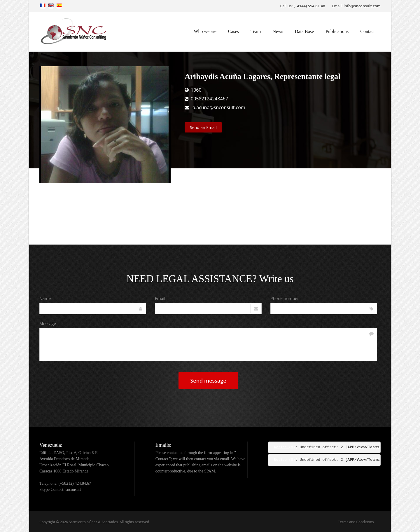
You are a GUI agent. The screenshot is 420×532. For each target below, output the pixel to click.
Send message (208, 381)
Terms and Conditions (356, 522)
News (278, 31)
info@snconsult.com (362, 6)
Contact (367, 31)
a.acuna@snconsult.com (219, 107)
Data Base (304, 31)
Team (256, 31)
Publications (337, 31)
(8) (285, 447)
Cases (233, 31)
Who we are (205, 31)
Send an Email (203, 127)
